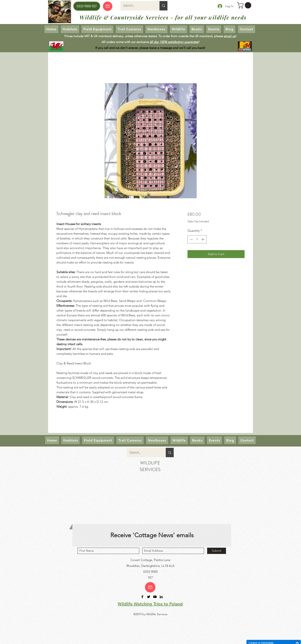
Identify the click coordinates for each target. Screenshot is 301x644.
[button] (245, 5)
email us (230, 36)
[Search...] (137, 6)
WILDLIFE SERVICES (150, 466)
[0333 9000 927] (87, 6)
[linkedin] (161, 597)
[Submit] (217, 551)
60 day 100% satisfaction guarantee (174, 42)
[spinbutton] (197, 239)
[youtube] (155, 597)
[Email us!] (150, 587)
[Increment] (203, 239)
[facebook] (142, 597)
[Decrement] (191, 239)
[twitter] (149, 597)
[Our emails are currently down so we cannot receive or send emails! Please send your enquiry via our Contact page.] (108, 6)
